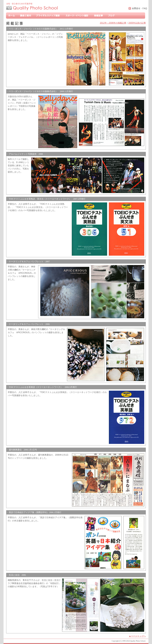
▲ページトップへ (137, 636)
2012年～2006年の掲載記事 (113, 23)
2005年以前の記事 (137, 23)
